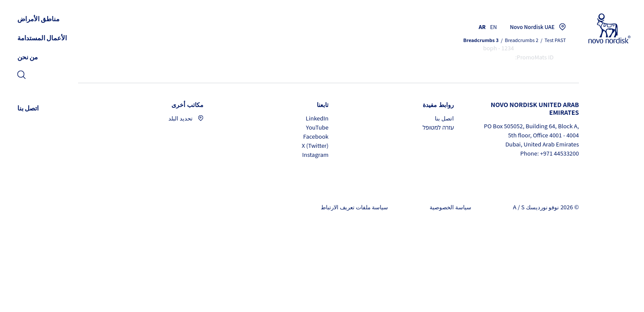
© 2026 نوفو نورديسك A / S (546, 207)
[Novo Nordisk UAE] (598, 29)
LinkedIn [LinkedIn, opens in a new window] (317, 118)
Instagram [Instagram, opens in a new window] (315, 154)
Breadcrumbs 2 (521, 40)
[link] (21, 76)
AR (482, 27)
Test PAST (555, 40)
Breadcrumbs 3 (481, 40)
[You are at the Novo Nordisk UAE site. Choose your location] (536, 27)
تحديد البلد (186, 118)
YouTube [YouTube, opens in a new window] (317, 127)
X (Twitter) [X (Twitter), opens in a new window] (315, 145)
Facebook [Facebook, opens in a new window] (316, 136)
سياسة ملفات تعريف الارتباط (354, 207)
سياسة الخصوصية (450, 207)
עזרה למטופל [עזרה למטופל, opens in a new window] (438, 127)
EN (493, 27)
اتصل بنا (444, 118)
